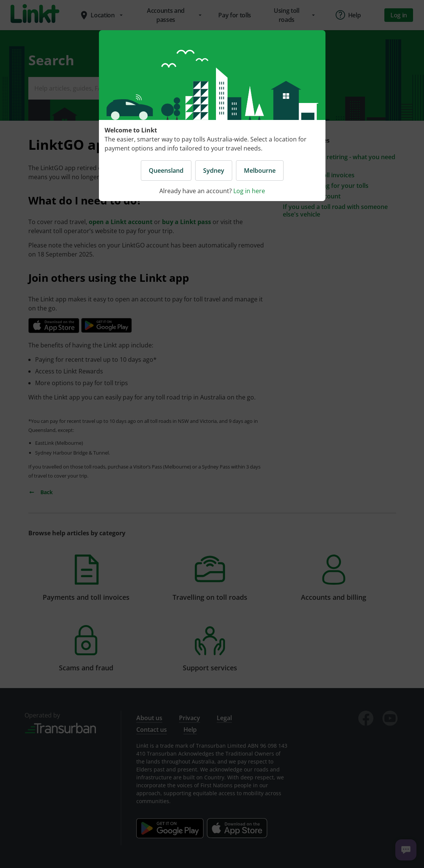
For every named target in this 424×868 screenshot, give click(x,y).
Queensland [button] (166, 171)
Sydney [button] (214, 171)
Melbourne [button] (260, 171)
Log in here (249, 191)
